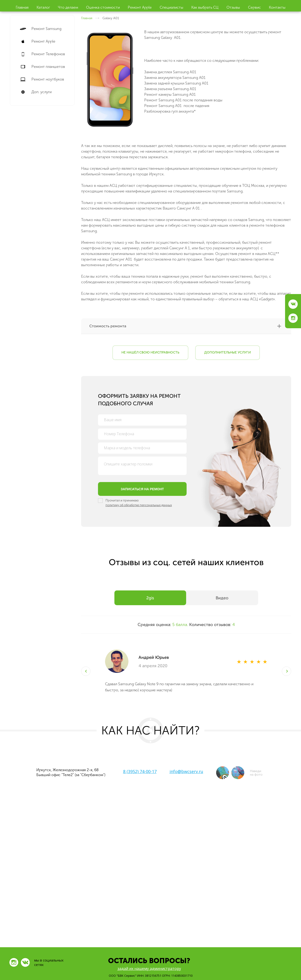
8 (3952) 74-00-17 (140, 771)
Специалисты (171, 7)
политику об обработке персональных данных (139, 505)
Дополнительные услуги (228, 353)
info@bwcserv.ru (186, 771)
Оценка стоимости (103, 7)
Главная (22, 7)
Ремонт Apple (140, 7)
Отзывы (233, 7)
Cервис (254, 7)
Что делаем (68, 7)
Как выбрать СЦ (205, 7)
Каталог (43, 7)
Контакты (277, 7)
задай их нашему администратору (149, 969)
